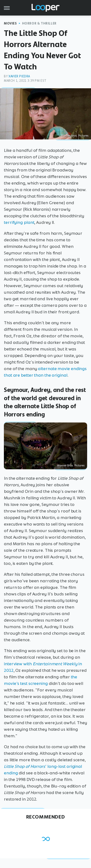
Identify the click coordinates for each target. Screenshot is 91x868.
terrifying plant (19, 222)
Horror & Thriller (39, 23)
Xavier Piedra (19, 76)
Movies (10, 23)
